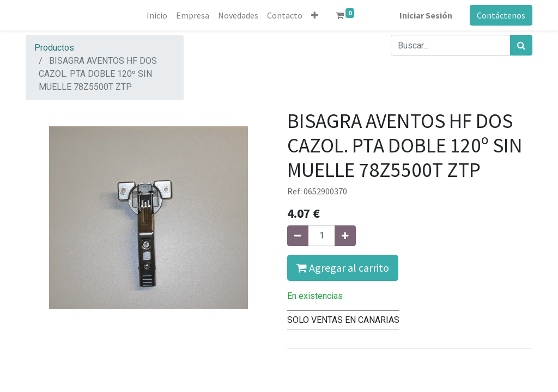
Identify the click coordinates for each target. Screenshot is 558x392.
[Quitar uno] (298, 236)
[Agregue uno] (345, 236)
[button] (315, 15)
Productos (54, 48)
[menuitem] (157, 15)
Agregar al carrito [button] (343, 268)
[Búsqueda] (521, 45)
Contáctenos (501, 15)
